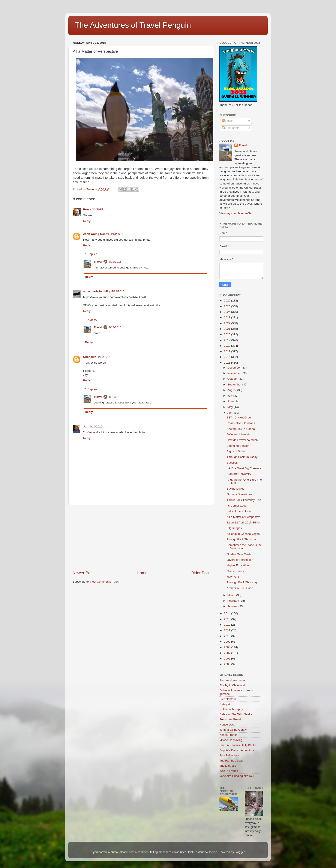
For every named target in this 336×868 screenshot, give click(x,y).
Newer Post (83, 573)
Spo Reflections (230, 755)
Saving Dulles (236, 489)
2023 (228, 317)
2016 (228, 357)
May (230, 407)
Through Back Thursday (242, 457)
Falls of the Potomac (240, 511)
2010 (228, 636)
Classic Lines (235, 571)
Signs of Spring (237, 451)
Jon (86, 427)
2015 (228, 363)
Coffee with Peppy (231, 709)
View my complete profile (235, 213)
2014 (228, 613)
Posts (227, 121)
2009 (228, 642)
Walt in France (229, 771)
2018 (228, 346)
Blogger (240, 852)
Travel (98, 262)
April (231, 413)
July (230, 396)
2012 (228, 625)
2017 (228, 351)
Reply (87, 221)
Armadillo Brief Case (240, 588)
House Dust (227, 725)
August (232, 390)
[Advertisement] (141, 538)
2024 (228, 312)
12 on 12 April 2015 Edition (244, 522)
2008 (228, 647)
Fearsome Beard (230, 719)
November (234, 373)
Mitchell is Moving (231, 740)
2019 (228, 340)
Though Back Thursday (242, 539)
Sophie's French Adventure (237, 750)
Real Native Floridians (241, 423)
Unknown (90, 357)
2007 (228, 653)
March (232, 595)
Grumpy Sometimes (239, 494)
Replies (92, 254)
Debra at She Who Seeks (236, 714)
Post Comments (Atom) (105, 582)
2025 (228, 306)
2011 (228, 630)
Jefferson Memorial (239, 434)
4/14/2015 (96, 427)
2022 (228, 323)
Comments (231, 128)
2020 (228, 334)
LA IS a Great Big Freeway (244, 468)
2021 (228, 329)
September (235, 385)
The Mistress (228, 766)
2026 (228, 301)
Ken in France (228, 735)
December (234, 368)
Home (142, 573)
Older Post (200, 573)
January (233, 606)
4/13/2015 (96, 209)
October (233, 379)
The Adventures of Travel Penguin (133, 25)
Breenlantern (228, 699)
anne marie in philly (97, 291)
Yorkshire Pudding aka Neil (237, 776)
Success (232, 463)
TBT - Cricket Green (240, 418)
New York (233, 577)
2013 (228, 619)
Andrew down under (232, 680)
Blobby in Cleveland (232, 685)
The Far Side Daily (231, 761)
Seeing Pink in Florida (241, 429)
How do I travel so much (242, 440)
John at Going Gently (233, 730)
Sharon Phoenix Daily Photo (238, 745)
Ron (86, 209)
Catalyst (225, 704)
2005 (228, 664)
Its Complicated (237, 506)
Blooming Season (238, 446)
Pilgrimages (234, 528)
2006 (228, 659)
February (234, 601)
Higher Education (238, 565)
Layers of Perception (240, 560)
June (231, 401)
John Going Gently (96, 234)
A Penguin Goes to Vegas (243, 534)
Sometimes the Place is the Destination (244, 547)
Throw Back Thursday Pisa (244, 500)
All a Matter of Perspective (244, 517)
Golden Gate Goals (239, 554)
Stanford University (239, 474)
